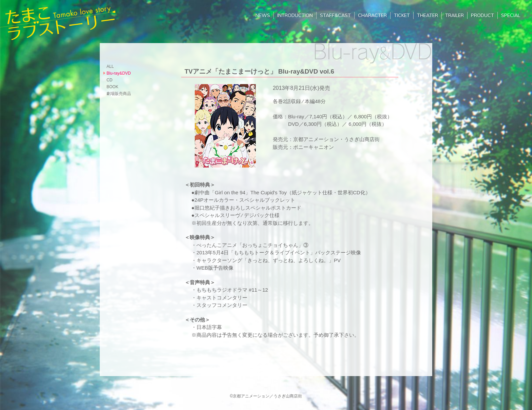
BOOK (112, 87)
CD (109, 80)
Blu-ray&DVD (119, 73)
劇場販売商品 (119, 94)
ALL (110, 66)
